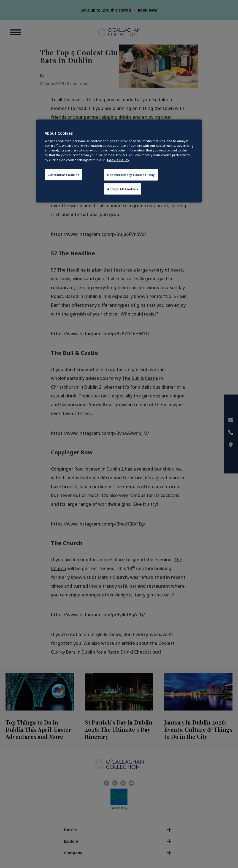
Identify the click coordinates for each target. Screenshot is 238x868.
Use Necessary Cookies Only (131, 174)
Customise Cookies (63, 174)
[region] (119, 161)
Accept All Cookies (123, 189)
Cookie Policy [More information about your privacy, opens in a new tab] (118, 160)
